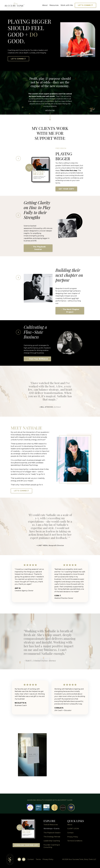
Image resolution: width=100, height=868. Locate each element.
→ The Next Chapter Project (70, 311)
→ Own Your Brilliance (37, 359)
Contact (30, 860)
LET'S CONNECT (85, 5)
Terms (38, 860)
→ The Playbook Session (38, 248)
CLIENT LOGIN (73, 829)
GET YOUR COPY (66, 189)
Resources (54, 5)
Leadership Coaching (52, 842)
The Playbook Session (52, 833)
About (45, 5)
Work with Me (67, 5)
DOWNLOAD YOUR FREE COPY (26, 846)
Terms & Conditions (75, 842)
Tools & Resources (51, 825)
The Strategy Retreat (52, 838)
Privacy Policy (73, 838)
